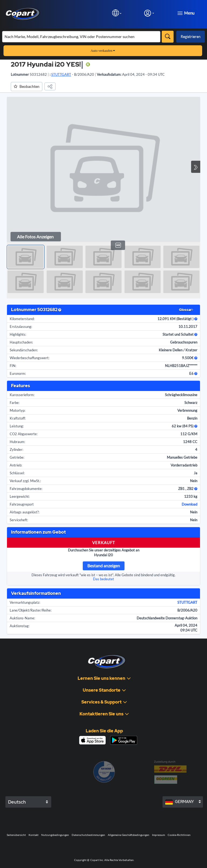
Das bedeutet (103, 579)
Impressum (158, 835)
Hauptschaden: (21, 342)
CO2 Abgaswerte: (24, 434)
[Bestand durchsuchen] (81, 37)
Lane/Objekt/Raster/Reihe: (31, 610)
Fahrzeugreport (22, 504)
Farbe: (15, 403)
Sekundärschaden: (24, 350)
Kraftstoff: (18, 418)
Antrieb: (16, 465)
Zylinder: (16, 450)
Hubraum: (17, 442)
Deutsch (17, 802)
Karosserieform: (22, 395)
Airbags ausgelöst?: (25, 512)
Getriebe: (17, 457)
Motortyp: (18, 410)
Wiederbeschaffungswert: (30, 358)
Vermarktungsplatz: (25, 602)
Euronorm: (18, 373)
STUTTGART (187, 602)
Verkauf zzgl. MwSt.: (25, 481)
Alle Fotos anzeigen (35, 237)
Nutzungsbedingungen (55, 835)
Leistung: (17, 426)
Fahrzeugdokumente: (26, 489)
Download (189, 504)
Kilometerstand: (22, 319)
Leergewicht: (20, 496)
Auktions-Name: (22, 618)
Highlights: (18, 334)
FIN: (13, 366)
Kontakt (34, 835)
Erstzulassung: (21, 327)
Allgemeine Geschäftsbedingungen (129, 835)
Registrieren (191, 37)
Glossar (186, 310)
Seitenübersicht (16, 835)
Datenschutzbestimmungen (88, 835)
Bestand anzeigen (104, 566)
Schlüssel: (17, 473)
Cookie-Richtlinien (179, 835)
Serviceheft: (19, 520)
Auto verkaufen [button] (103, 51)
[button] (27, 87)
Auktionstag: (20, 626)
